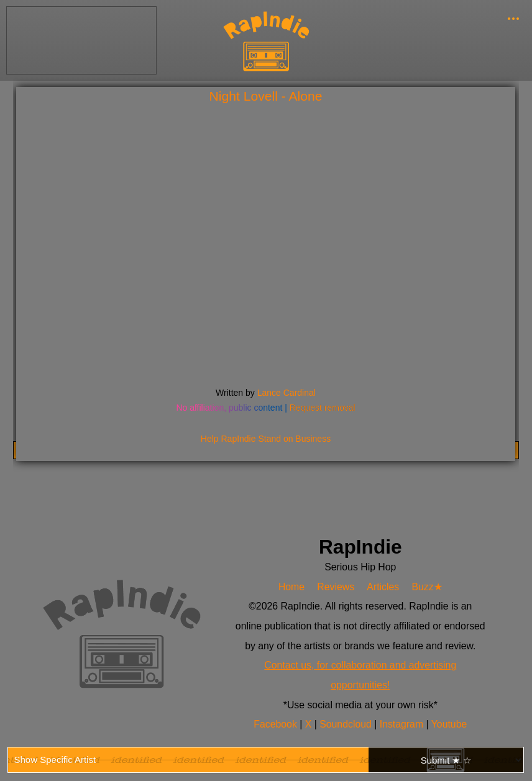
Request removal (323, 408)
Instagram (403, 724)
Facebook (277, 724)
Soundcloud (347, 724)
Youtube (449, 724)
